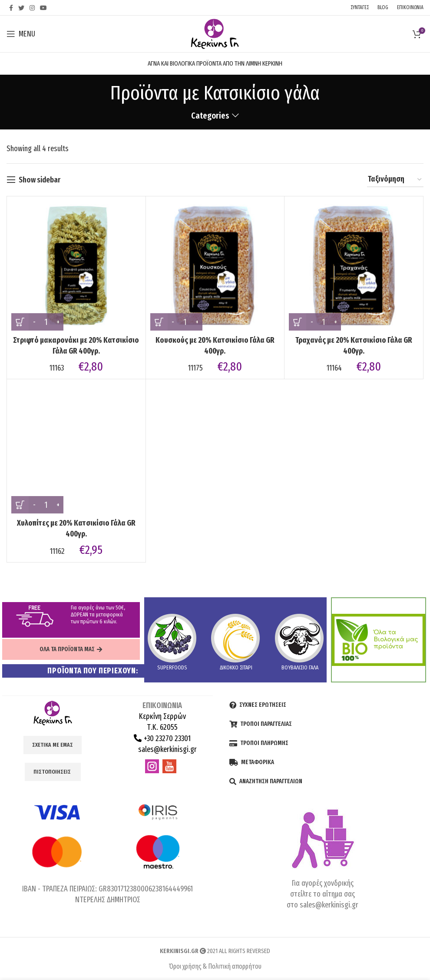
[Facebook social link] (11, 8)
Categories (210, 116)
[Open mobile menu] (21, 34)
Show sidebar (40, 180)
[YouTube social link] (43, 8)
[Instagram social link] (32, 8)
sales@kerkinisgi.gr (167, 749)
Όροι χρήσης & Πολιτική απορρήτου (215, 966)
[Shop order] (395, 180)
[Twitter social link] (21, 8)
